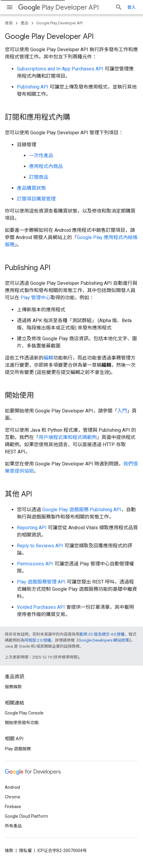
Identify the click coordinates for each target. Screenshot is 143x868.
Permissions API (35, 564)
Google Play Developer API (59, 23)
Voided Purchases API (41, 607)
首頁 (9, 23)
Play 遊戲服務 (18, 749)
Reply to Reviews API (40, 546)
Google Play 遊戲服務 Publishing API (82, 510)
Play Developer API (58, 7)
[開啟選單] (10, 7)
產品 (24, 23)
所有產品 (13, 826)
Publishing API (33, 87)
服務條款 (13, 687)
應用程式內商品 (46, 166)
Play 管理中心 (36, 298)
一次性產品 (41, 156)
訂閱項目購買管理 (36, 199)
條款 (9, 851)
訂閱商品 (39, 177)
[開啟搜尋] (119, 7)
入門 (122, 411)
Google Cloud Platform (26, 816)
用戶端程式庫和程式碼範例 (68, 437)
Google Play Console (24, 713)
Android (12, 787)
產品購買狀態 (31, 188)
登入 (132, 7)
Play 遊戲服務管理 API (41, 582)
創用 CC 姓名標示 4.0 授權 (102, 634)
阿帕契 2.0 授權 (38, 640)
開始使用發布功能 (22, 723)
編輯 (48, 358)
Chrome (13, 797)
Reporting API (32, 528)
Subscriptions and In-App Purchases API (60, 69)
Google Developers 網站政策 (104, 640)
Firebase (13, 807)
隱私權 (25, 851)
